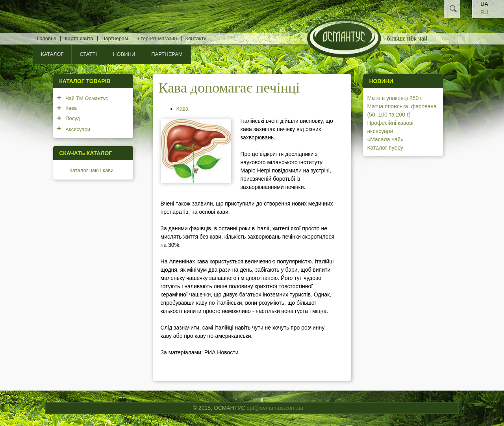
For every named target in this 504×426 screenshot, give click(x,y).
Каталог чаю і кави (91, 170)
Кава (183, 109)
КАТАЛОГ (52, 54)
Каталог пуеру (385, 148)
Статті (88, 54)
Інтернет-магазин (157, 38)
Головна (47, 38)
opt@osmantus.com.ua (275, 408)
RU (484, 12)
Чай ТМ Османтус (87, 98)
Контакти (196, 38)
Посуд (73, 118)
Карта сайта (79, 38)
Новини (124, 54)
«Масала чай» (385, 139)
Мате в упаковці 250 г (395, 98)
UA (484, 4)
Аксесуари (78, 129)
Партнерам (115, 38)
